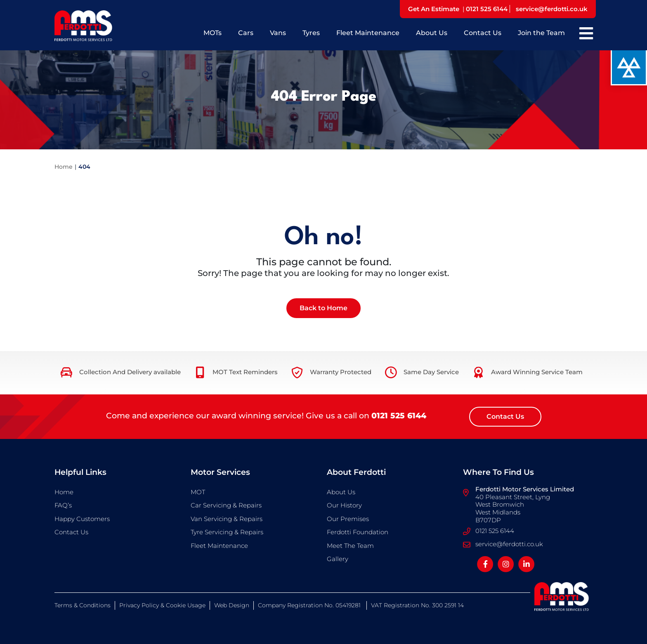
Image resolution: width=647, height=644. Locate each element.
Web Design (232, 605)
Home (64, 167)
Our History (344, 505)
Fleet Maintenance (368, 33)
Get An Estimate (434, 9)
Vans (278, 33)
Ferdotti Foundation (358, 532)
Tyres (311, 33)
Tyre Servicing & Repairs (227, 532)
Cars (246, 33)
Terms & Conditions (83, 605)
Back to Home (323, 308)
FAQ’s (63, 505)
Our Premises (348, 519)
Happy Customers (82, 519)
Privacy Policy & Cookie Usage (162, 605)
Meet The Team (350, 546)
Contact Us (483, 33)
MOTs (213, 33)
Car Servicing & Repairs (226, 505)
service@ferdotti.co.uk (552, 9)
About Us (432, 33)
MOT (198, 492)
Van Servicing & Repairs (227, 519)
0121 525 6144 (487, 9)
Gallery (338, 559)
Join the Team (541, 33)
